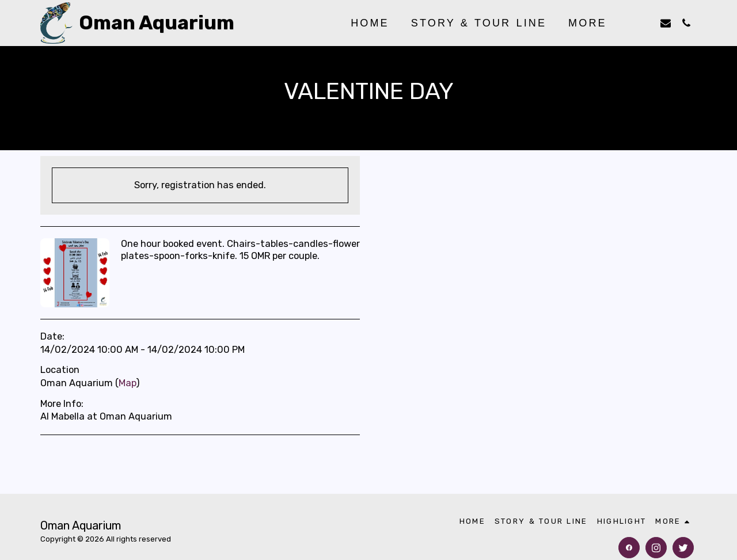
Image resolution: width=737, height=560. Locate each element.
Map (127, 383)
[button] (645, 23)
